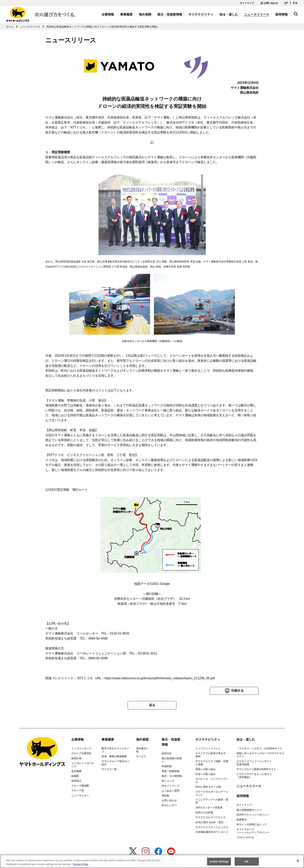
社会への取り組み (206, 774)
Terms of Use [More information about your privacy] (80, 866)
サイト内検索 (296, 14)
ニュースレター (80, 796)
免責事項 (242, 820)
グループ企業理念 (81, 753)
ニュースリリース (257, 15)
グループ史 (78, 791)
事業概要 (126, 15)
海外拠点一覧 (142, 750)
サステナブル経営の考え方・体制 (212, 755)
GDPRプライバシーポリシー (253, 815)
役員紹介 (76, 781)
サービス (141, 756)
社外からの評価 (204, 812)
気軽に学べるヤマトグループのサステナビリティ (260, 755)
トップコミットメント (208, 748)
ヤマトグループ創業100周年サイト (256, 769)
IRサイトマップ (171, 786)
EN (295, 3)
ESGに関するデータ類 (208, 787)
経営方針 (167, 753)
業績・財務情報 (171, 771)
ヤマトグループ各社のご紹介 (115, 763)
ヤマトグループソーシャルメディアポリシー (253, 831)
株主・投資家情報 (170, 15)
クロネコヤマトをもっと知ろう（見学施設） (254, 776)
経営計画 (76, 758)
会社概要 (76, 771)
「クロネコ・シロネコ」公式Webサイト (259, 748)
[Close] (298, 863)
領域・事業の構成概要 (114, 756)
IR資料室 (167, 766)
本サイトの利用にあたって (252, 824)
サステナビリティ (201, 15)
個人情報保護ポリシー (249, 810)
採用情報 (282, 15)
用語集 (165, 796)
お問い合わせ (269, 3)
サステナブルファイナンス (211, 817)
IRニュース (168, 781)
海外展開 (145, 15)
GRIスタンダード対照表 (209, 808)
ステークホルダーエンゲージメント (212, 793)
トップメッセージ (81, 748)
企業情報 (108, 15)
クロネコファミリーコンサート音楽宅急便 (254, 763)
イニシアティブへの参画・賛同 (212, 801)
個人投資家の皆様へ (172, 760)
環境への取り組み (206, 769)
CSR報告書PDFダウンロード (212, 832)
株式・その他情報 (172, 776)
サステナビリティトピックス (212, 827)
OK (247, 863)
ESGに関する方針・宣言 (209, 822)
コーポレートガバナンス (83, 765)
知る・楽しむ (229, 15)
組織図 (75, 776)
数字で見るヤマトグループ (115, 750)
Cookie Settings (245, 837)
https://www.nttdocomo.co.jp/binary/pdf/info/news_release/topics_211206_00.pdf (160, 678)
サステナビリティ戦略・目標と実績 (212, 763)
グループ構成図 (80, 786)
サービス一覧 (109, 769)
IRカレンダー (169, 805)
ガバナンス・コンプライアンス (212, 780)
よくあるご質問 (171, 791)
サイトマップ (247, 3)
